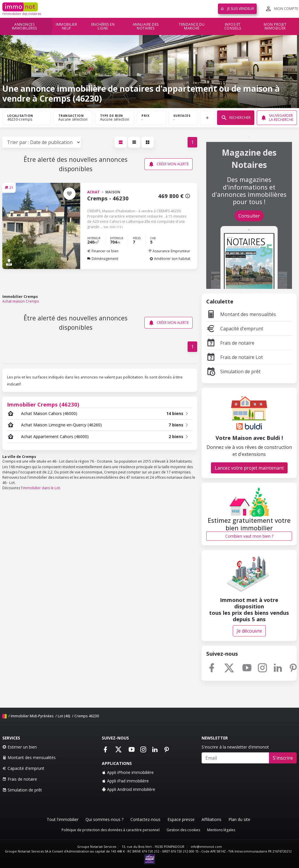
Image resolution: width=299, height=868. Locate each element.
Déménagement (103, 259)
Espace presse (181, 819)
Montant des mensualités (241, 314)
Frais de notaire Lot (235, 357)
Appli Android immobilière (128, 789)
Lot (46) (64, 716)
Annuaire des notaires (146, 26)
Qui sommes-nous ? (104, 819)
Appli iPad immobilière (125, 781)
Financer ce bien (103, 251)
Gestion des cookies (183, 830)
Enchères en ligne (103, 26)
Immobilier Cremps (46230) (43, 404)
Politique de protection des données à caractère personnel (111, 830)
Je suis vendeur (237, 9)
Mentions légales (221, 830)
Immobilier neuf (66, 26)
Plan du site (239, 819)
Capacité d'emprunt (235, 329)
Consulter (249, 216)
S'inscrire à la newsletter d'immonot (235, 747)
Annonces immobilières (25, 26)
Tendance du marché (192, 26)
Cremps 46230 (87, 716)
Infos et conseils (233, 26)
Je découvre (249, 631)
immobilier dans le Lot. (42, 488)
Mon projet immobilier (275, 26)
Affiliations (211, 819)
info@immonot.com (206, 847)
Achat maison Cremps (21, 301)
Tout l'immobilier (63, 819)
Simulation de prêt (233, 371)
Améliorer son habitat (170, 259)
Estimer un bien (20, 747)
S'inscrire (283, 758)
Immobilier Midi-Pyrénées (32, 716)
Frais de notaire (230, 343)
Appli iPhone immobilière (128, 772)
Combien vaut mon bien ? (249, 536)
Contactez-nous (145, 819)
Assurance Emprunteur (169, 251)
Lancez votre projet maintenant (249, 468)
